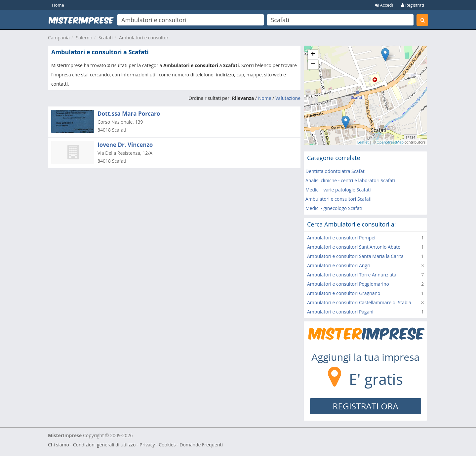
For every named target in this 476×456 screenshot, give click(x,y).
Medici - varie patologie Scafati (338, 190)
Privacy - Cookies (158, 445)
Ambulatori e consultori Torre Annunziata (352, 275)
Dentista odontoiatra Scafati (336, 171)
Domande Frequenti (201, 445)
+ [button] (313, 55)
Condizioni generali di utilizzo (104, 445)
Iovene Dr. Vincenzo (125, 145)
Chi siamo (59, 445)
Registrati (413, 5)
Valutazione (288, 98)
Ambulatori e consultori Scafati (338, 199)
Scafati (106, 38)
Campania (59, 38)
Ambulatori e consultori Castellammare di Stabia (359, 302)
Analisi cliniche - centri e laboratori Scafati (350, 180)
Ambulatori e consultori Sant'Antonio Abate (354, 247)
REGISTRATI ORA (365, 406)
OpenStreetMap (390, 142)
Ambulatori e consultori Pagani (340, 312)
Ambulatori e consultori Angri (339, 265)
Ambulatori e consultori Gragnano (344, 293)
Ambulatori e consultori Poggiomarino (348, 284)
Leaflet (363, 142)
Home (58, 5)
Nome (265, 98)
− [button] (313, 64)
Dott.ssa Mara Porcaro (129, 114)
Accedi (384, 5)
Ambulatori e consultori (144, 38)
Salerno (84, 38)
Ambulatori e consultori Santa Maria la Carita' (356, 256)
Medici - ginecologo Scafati (334, 208)
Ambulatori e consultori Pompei (341, 238)
